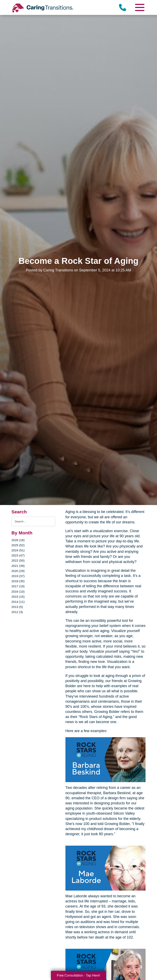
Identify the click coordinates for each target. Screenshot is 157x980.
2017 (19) (18, 586)
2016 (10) (18, 591)
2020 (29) (18, 571)
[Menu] (139, 7)
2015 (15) (18, 597)
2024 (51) (18, 550)
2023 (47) (18, 555)
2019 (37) (18, 576)
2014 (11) (18, 602)
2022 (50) (18, 560)
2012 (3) (17, 612)
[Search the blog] (33, 521)
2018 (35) (18, 581)
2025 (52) (18, 545)
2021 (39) (18, 566)
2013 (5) (17, 607)
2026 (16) (18, 540)
